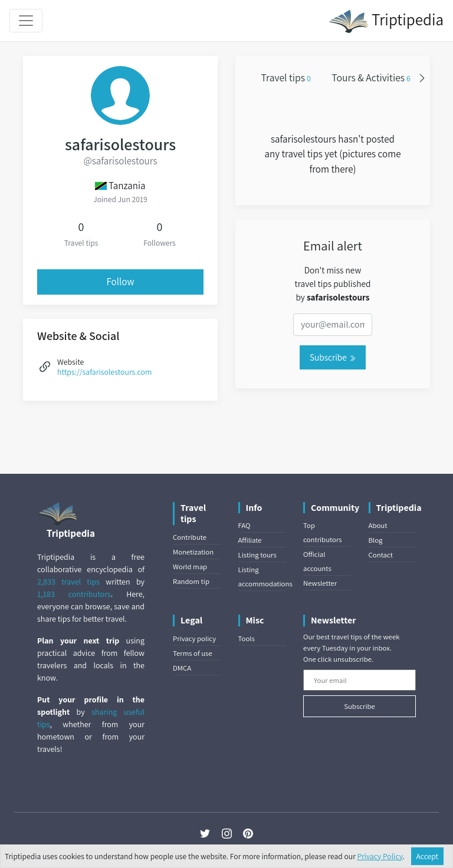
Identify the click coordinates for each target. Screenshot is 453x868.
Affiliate (250, 540)
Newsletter (320, 583)
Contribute (190, 537)
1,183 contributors (74, 594)
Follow (121, 282)
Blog (376, 540)
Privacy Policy (380, 856)
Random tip (191, 581)
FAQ (244, 525)
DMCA (182, 668)
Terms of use (193, 653)
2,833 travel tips (68, 582)
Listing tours (257, 555)
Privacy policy (194, 638)
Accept (428, 856)
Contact (381, 555)
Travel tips (286, 77)
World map (190, 567)
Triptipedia (386, 21)
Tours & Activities (371, 77)
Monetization (193, 552)
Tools (247, 638)
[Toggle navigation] (26, 21)
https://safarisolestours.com (104, 372)
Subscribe (333, 357)
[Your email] (360, 680)
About (378, 525)
